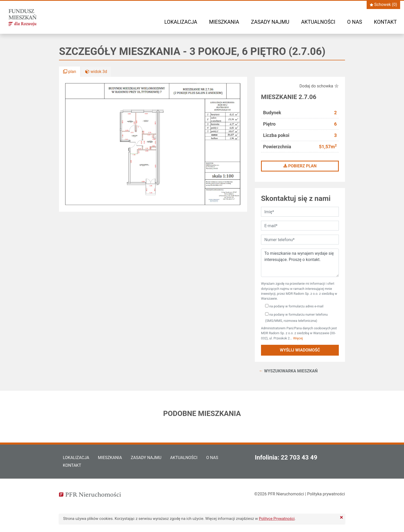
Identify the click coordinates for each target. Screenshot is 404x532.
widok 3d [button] (96, 72)
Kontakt (385, 22)
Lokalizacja (181, 22)
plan (70, 72)
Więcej (298, 338)
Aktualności (318, 22)
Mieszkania (224, 22)
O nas (355, 22)
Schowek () (383, 5)
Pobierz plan (300, 166)
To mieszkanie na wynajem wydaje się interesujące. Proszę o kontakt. (300, 263)
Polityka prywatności (326, 494)
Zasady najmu (270, 22)
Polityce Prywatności (277, 519)
